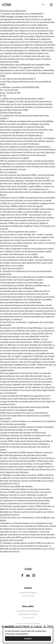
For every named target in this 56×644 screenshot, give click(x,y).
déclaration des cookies (28, 614)
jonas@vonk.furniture (38, 351)
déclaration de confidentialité (28, 611)
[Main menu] (51, 5)
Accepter (28, 639)
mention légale (28, 618)
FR (44, 5)
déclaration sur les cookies (26, 254)
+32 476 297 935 (13, 93)
